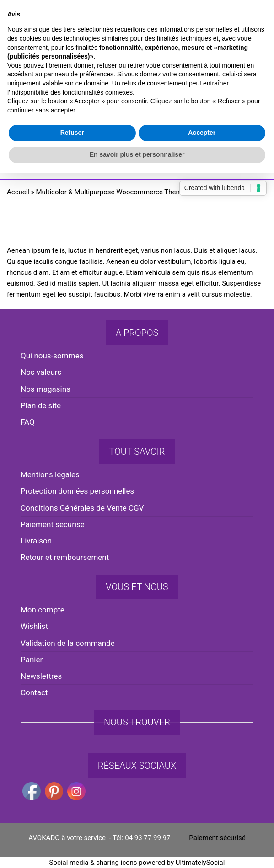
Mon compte (43, 610)
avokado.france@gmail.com (139, 19)
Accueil (18, 192)
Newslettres (41, 676)
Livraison (36, 541)
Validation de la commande (68, 643)
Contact (34, 692)
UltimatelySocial (200, 863)
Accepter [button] (202, 480)
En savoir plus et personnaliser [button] (137, 502)
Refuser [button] (72, 480)
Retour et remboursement (65, 557)
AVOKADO (137, 84)
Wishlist (34, 626)
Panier (32, 660)
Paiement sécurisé (53, 524)
